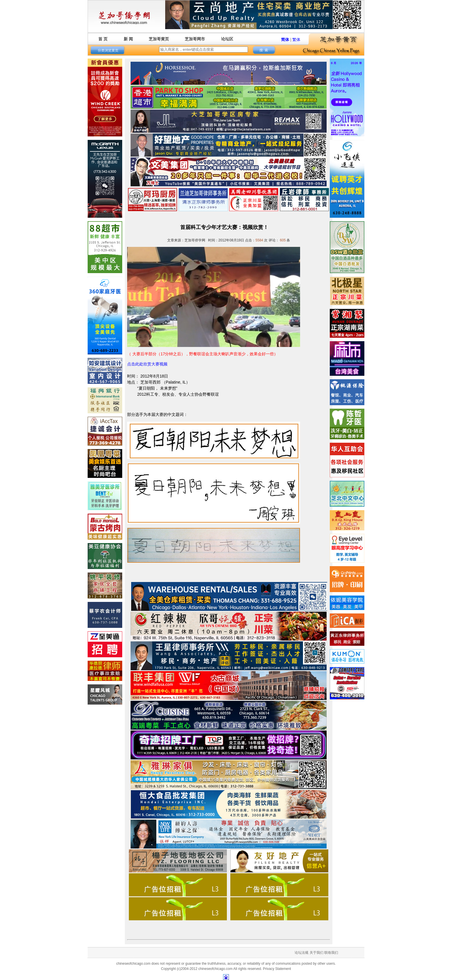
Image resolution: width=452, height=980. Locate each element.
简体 (285, 40)
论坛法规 (302, 953)
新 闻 (128, 39)
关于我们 (317, 953)
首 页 (103, 39)
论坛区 (227, 39)
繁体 (296, 40)
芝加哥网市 (195, 39)
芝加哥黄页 (159, 39)
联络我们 (331, 953)
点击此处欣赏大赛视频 (147, 364)
